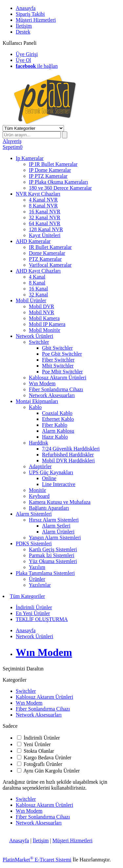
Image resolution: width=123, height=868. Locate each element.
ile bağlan (37, 66)
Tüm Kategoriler (27, 596)
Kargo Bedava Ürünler (47, 758)
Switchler (26, 691)
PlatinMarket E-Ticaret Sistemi (37, 860)
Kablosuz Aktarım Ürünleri (44, 697)
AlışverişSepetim (12, 144)
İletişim (41, 841)
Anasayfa (19, 841)
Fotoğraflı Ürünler (43, 764)
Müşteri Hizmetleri (72, 841)
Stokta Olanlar (39, 751)
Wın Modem (29, 703)
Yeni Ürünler (37, 744)
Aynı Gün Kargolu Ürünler (51, 771)
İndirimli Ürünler (42, 738)
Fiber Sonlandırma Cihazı (43, 709)
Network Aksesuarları (39, 715)
